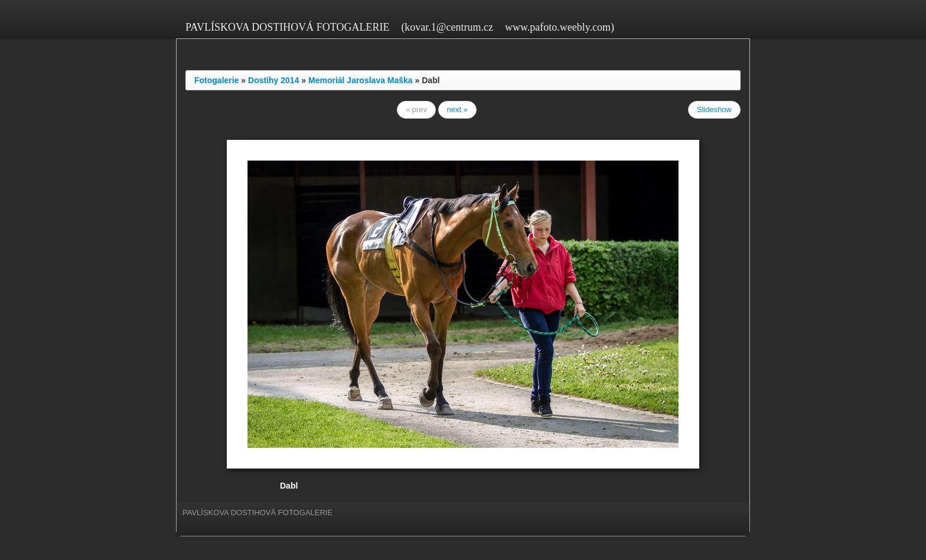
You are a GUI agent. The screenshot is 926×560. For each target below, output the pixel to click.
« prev (416, 109)
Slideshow (714, 109)
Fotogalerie (216, 80)
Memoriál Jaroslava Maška (361, 80)
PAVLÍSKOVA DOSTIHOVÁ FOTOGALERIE (287, 27)
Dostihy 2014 (273, 80)
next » (457, 109)
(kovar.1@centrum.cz (447, 27)
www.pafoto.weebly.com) (560, 27)
